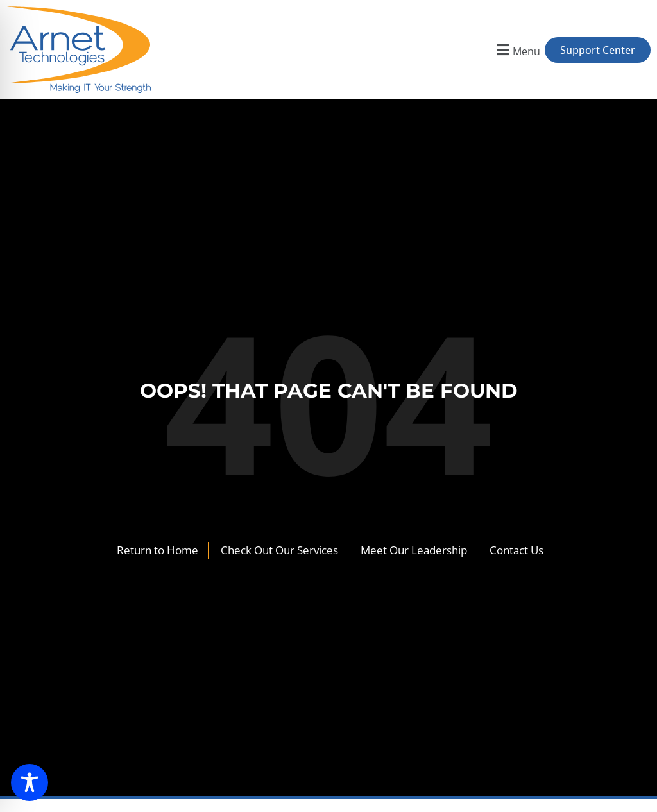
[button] (517, 50)
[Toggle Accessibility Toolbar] (30, 782)
